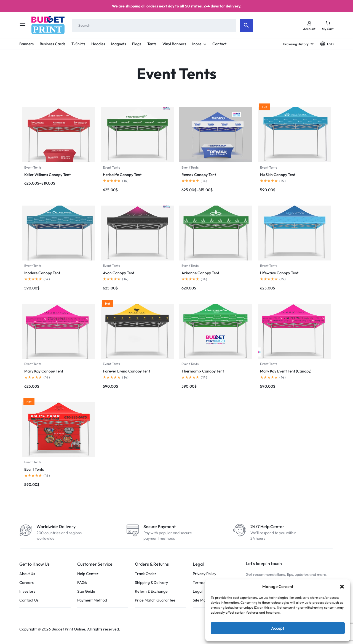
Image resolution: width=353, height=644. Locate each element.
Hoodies (98, 44)
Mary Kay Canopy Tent (44, 371)
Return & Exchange (151, 591)
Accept (278, 628)
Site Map (200, 600)
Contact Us (29, 600)
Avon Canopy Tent (119, 273)
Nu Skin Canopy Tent (278, 175)
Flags (137, 44)
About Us (27, 574)
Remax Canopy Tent (199, 175)
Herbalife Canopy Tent (122, 175)
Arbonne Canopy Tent (200, 273)
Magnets (119, 44)
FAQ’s (82, 583)
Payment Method (92, 600)
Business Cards (53, 44)
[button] (342, 587)
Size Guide (86, 591)
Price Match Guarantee (155, 600)
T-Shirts (78, 44)
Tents (152, 44)
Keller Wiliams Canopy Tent (47, 175)
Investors (27, 591)
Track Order (146, 574)
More (199, 44)
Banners (26, 44)
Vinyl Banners (174, 44)
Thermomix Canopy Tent (203, 371)
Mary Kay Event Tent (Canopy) (286, 371)
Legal (198, 591)
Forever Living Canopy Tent (126, 371)
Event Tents (33, 167)
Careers (26, 583)
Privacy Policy (204, 574)
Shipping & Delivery (151, 583)
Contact (219, 44)
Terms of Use (204, 583)
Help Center (88, 574)
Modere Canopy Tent (42, 273)
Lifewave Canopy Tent (279, 273)
